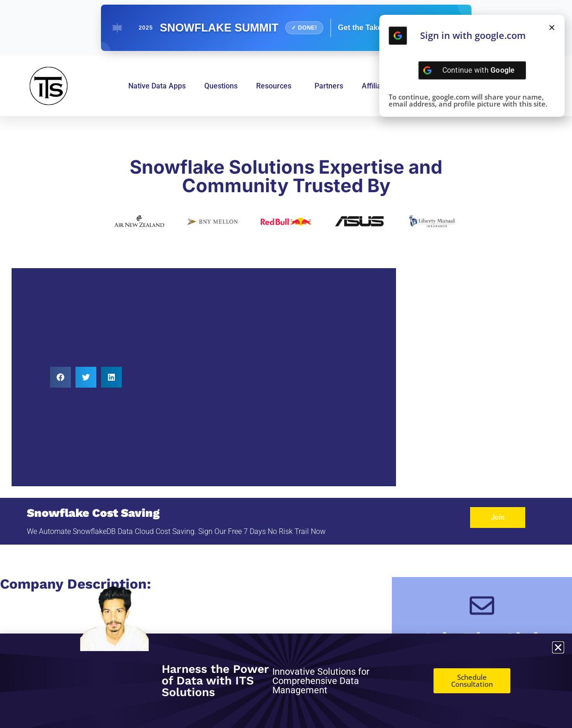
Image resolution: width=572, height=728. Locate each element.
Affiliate (375, 86)
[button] (60, 377)
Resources (276, 86)
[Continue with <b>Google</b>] (398, 36)
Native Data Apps (157, 86)
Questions (221, 86)
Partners (329, 86)
